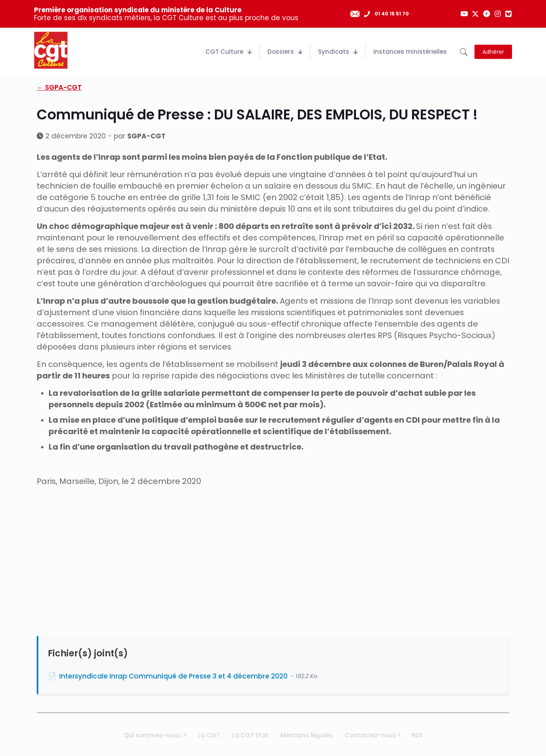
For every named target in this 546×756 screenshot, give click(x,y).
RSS (417, 735)
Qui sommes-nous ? (155, 735)
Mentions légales (307, 735)
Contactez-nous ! (372, 735)
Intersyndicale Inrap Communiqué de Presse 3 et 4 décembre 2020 (173, 676)
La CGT (209, 735)
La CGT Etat (250, 735)
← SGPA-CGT (59, 87)
